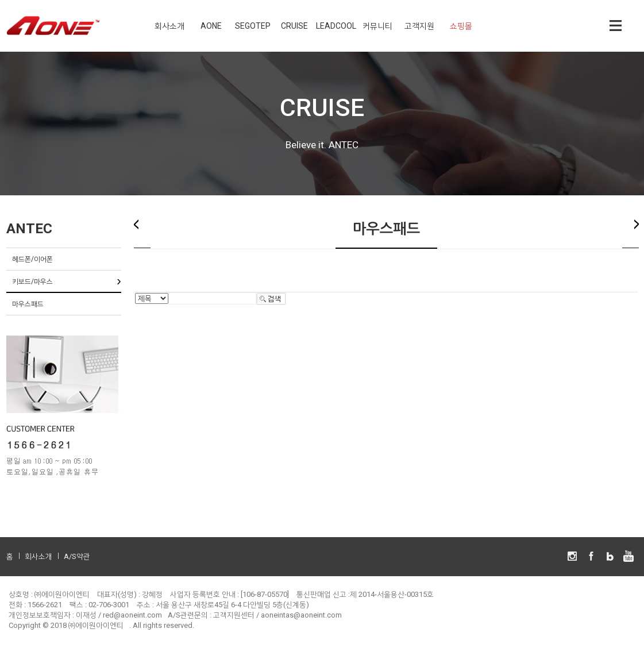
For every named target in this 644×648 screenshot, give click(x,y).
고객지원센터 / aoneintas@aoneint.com (277, 615)
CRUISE (294, 26)
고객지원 (419, 26)
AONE (211, 26)
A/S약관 (77, 556)
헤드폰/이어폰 (32, 259)
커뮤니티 (377, 26)
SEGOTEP (253, 26)
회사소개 (169, 26)
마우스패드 (28, 304)
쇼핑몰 (461, 26)
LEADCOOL (336, 26)
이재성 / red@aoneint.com (119, 615)
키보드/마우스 (32, 281)
